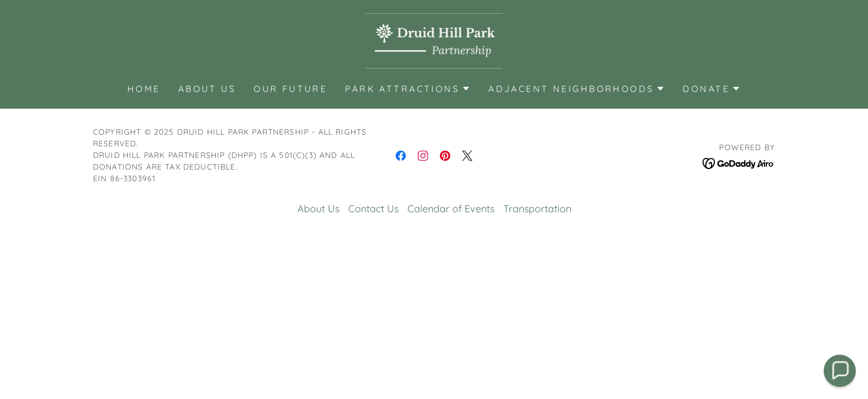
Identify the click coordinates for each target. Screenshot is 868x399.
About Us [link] (207, 89)
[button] (408, 89)
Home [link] (144, 89)
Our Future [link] (290, 89)
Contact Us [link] (373, 209)
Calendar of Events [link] (451, 209)
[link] (434, 40)
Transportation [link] (537, 209)
